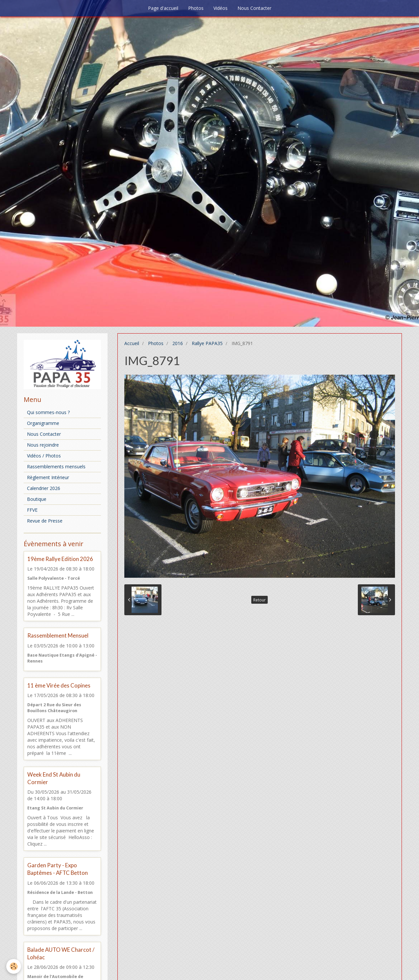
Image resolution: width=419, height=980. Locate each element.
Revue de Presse (45, 521)
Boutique (37, 499)
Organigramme (43, 423)
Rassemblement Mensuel (58, 636)
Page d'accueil (163, 8)
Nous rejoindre (43, 445)
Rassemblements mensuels (56, 467)
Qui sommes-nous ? (48, 412)
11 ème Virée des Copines (59, 685)
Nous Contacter (254, 8)
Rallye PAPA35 (207, 343)
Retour (259, 600)
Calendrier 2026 (44, 488)
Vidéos (221, 8)
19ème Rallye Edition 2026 (60, 559)
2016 (178, 343)
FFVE (32, 510)
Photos (196, 8)
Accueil (132, 343)
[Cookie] (14, 966)
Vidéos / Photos (44, 456)
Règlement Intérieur (48, 477)
